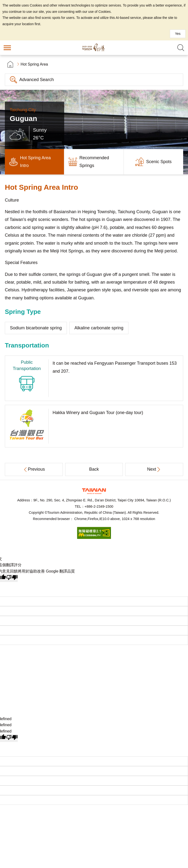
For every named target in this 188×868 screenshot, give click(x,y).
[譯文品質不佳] (12, 578)
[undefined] (12, 738)
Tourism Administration (94, 491)
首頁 (10, 64)
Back (94, 469)
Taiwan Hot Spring (94, 48)
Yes (178, 34)
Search (181, 48)
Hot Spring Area (34, 64)
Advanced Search (37, 80)
